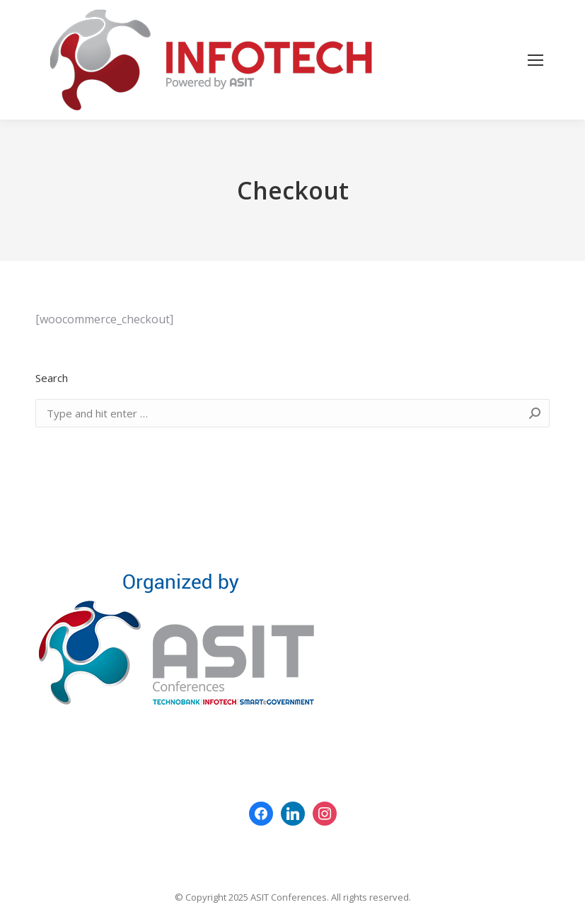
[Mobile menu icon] (535, 60)
